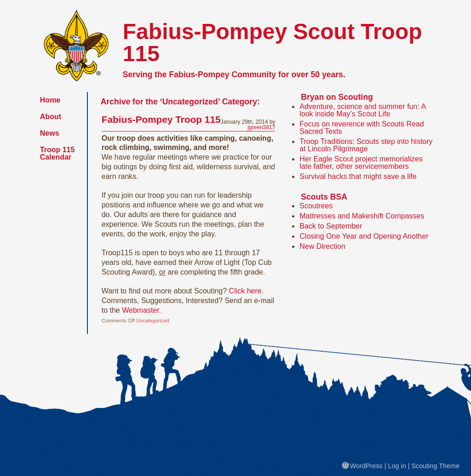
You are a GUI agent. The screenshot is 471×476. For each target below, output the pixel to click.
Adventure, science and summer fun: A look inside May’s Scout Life (362, 110)
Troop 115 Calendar (57, 153)
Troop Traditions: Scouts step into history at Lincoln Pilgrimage (366, 145)
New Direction (322, 246)
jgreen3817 (261, 127)
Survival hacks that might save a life (358, 176)
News (50, 133)
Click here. (247, 291)
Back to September (331, 226)
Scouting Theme (435, 466)
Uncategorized (153, 321)
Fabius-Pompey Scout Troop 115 (273, 43)
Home (50, 100)
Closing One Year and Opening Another (364, 236)
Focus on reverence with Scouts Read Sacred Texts (362, 128)
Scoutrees (316, 206)
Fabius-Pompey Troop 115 (161, 119)
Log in (397, 466)
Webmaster (141, 310)
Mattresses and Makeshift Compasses (362, 216)
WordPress (362, 466)
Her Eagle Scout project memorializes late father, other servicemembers (361, 163)
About (51, 117)
